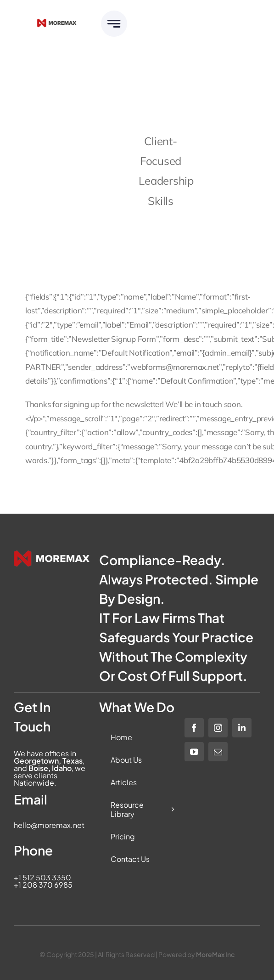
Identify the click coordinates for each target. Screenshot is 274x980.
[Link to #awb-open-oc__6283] (114, 24)
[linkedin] (242, 728)
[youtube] (194, 752)
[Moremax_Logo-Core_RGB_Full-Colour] (57, 23)
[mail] (218, 752)
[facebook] (194, 728)
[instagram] (218, 728)
